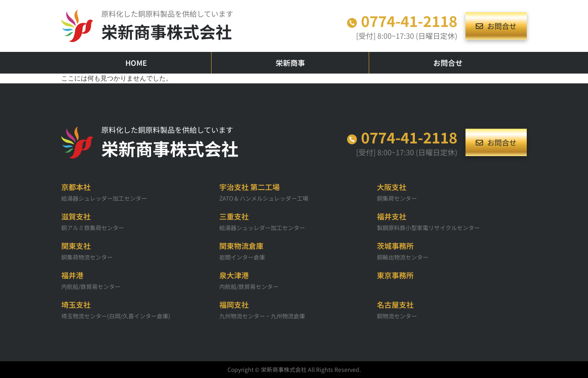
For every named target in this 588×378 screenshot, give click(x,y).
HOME (136, 63)
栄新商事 (290, 63)
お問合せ (448, 63)
